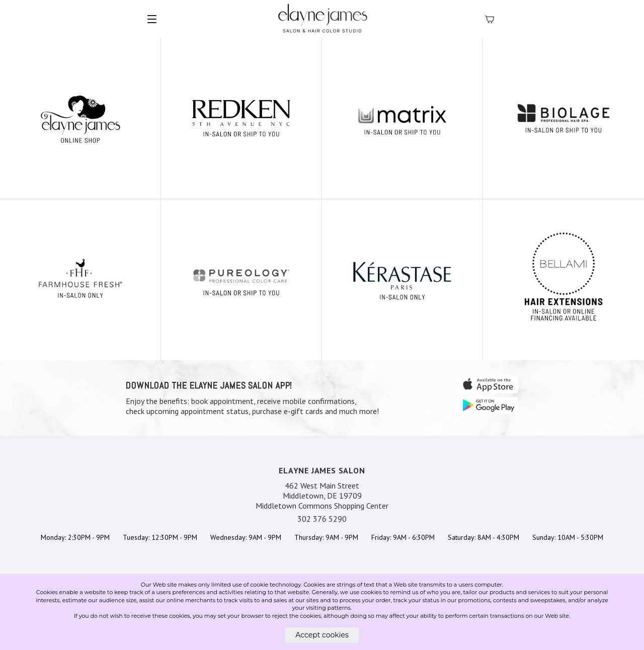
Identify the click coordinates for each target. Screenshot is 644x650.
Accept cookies (322, 635)
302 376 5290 (322, 519)
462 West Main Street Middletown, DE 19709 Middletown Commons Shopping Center (322, 496)
